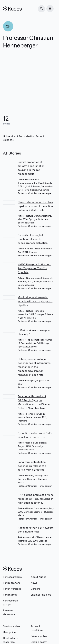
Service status (11, 626)
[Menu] (50, 9)
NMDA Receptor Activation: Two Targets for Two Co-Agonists (34, 268)
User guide (9, 632)
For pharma (10, 595)
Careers (35, 589)
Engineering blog (41, 595)
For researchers (12, 577)
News (34, 583)
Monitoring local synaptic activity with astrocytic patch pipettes (35, 301)
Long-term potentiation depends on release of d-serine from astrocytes (33, 466)
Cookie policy (39, 642)
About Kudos (38, 577)
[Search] (41, 9)
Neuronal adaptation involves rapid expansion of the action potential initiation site (35, 206)
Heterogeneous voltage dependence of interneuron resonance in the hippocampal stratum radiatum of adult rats (34, 367)
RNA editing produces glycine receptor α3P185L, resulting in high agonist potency (36, 499)
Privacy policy (39, 636)
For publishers (11, 583)
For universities (12, 589)
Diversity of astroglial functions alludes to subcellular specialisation (33, 239)
